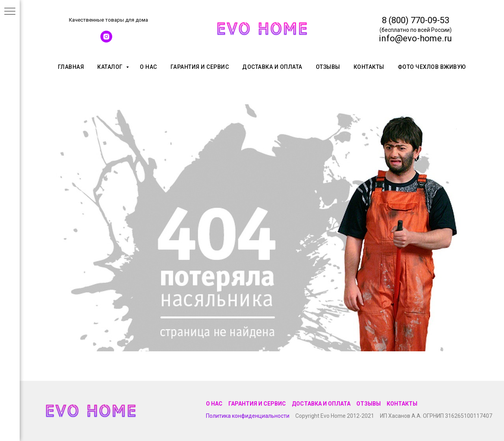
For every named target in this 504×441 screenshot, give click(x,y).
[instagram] (106, 40)
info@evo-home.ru (415, 38)
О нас (148, 67)
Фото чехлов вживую (432, 67)
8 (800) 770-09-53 (416, 20)
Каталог (111, 67)
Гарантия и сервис (200, 67)
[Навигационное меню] (10, 12)
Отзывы (328, 67)
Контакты (369, 67)
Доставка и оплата (272, 67)
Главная (71, 67)
